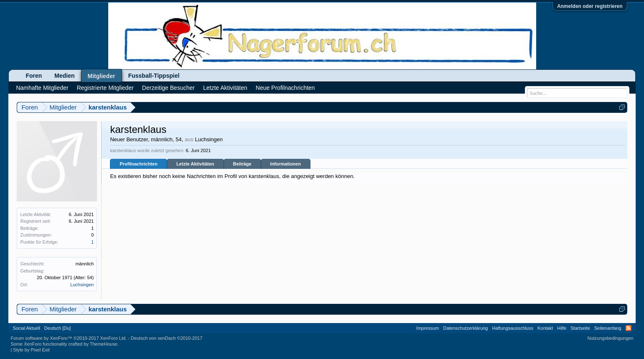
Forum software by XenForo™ (69, 338)
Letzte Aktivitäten (195, 164)
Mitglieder (102, 76)
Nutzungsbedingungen (611, 338)
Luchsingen (82, 285)
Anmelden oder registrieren (590, 6)
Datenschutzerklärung (465, 328)
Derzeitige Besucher (168, 88)
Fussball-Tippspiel (154, 76)
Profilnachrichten (138, 164)
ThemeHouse (104, 344)
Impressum (428, 328)
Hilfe (562, 328)
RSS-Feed (629, 328)
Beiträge (242, 164)
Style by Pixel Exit (31, 350)
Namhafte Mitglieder (42, 88)
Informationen (286, 164)
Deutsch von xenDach (167, 338)
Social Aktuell (26, 328)
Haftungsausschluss (513, 328)
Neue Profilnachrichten (285, 88)
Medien (64, 76)
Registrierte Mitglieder (105, 88)
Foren (34, 76)
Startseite (580, 328)
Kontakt (545, 328)
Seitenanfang (608, 328)
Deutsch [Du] (58, 328)
